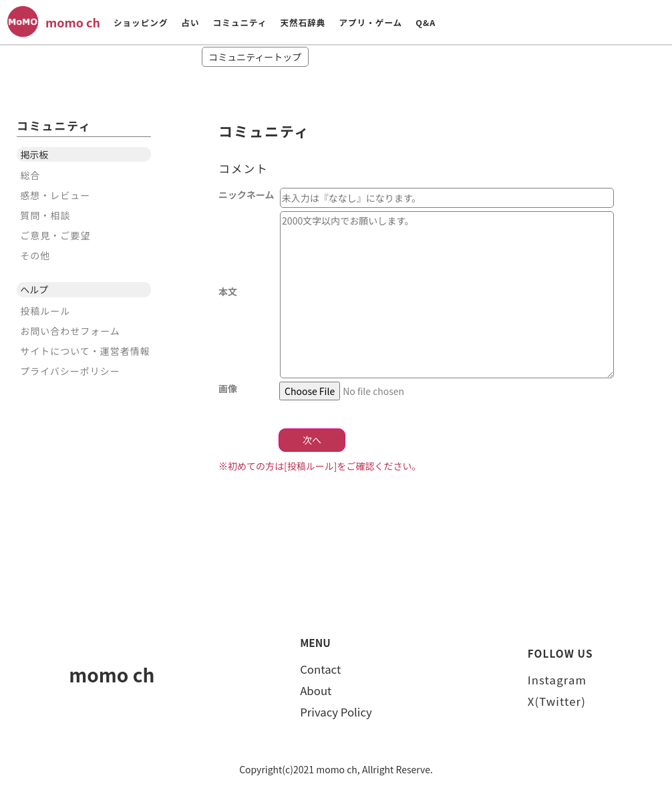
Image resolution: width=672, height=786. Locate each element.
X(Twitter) (557, 701)
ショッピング (141, 22)
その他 (35, 255)
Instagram (557, 680)
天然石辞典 (303, 22)
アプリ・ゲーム (370, 22)
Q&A (426, 22)
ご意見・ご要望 (55, 235)
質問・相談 (45, 215)
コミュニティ (240, 22)
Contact (320, 669)
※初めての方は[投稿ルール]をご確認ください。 (320, 466)
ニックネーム (246, 194)
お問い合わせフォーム (70, 331)
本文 (246, 291)
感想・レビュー (55, 195)
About (316, 690)
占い (190, 22)
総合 (30, 175)
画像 (228, 388)
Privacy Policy (336, 712)
